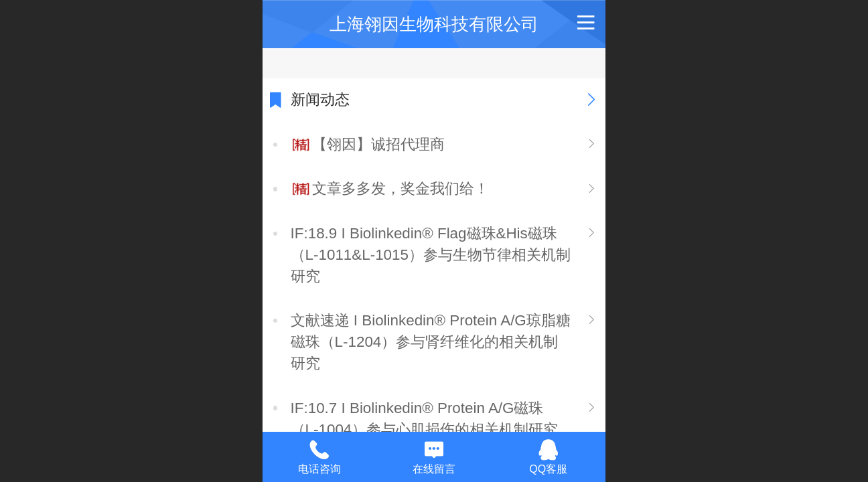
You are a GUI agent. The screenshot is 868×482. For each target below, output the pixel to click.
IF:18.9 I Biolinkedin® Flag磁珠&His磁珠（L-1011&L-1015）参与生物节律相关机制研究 (431, 255)
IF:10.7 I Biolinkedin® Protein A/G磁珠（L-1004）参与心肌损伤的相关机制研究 (425, 419)
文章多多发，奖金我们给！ (401, 188)
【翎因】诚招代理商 (378, 144)
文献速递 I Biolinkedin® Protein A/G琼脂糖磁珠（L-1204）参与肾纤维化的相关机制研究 (431, 342)
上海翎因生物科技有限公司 (434, 24)
